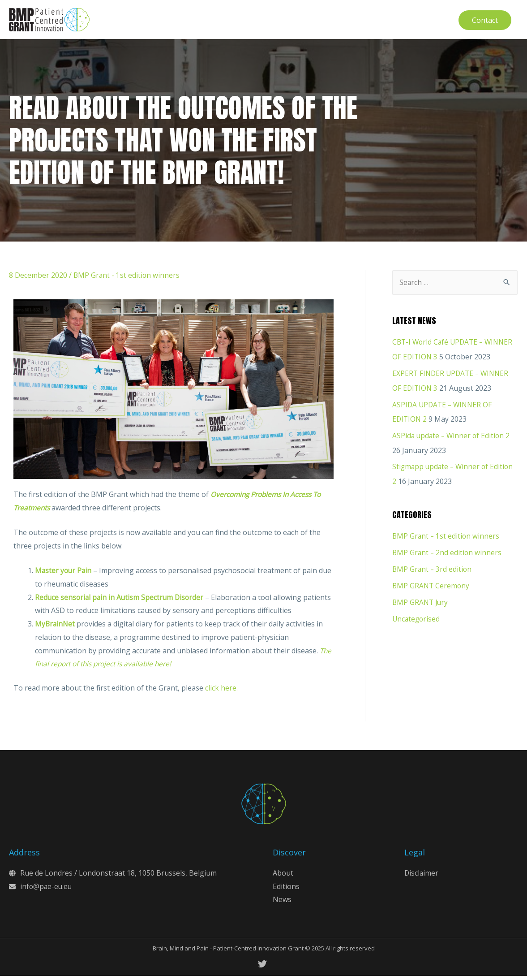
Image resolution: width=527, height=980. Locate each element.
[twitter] (264, 968)
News (282, 903)
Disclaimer (422, 877)
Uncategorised (417, 618)
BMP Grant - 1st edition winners (127, 279)
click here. (221, 692)
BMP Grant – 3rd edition (433, 570)
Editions (286, 890)
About (283, 877)
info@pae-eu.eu (47, 890)
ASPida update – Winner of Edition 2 (452, 438)
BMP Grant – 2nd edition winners (448, 553)
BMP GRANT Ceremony (432, 586)
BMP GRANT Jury (421, 602)
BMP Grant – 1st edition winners (447, 537)
